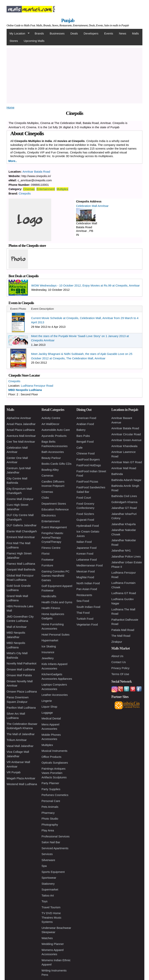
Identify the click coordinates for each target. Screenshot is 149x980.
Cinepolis (25, 193)
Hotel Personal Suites (55, 635)
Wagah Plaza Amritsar (21, 778)
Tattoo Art (48, 895)
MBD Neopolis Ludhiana (25, 390)
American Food (86, 418)
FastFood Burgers (88, 459)
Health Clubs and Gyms (57, 602)
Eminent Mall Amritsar (21, 537)
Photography (50, 825)
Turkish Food (85, 619)
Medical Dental (51, 718)
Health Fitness (51, 608)
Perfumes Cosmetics (55, 795)
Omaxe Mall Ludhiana (21, 669)
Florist (45, 554)
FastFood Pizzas (87, 481)
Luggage (47, 713)
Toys (45, 901)
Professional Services (55, 836)
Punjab (68, 20)
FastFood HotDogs (89, 465)
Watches (47, 938)
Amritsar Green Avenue (126, 440)
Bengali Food (85, 442)
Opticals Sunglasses (55, 763)
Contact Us (119, 662)
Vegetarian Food (87, 624)
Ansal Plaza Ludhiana (21, 430)
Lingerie (47, 701)
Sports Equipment (53, 872)
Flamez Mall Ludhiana (21, 564)
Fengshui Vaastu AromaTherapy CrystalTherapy (52, 537)
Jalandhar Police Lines (126, 556)
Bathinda (117, 474)
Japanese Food (86, 548)
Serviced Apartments (55, 848)
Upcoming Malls (34, 41)
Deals (74, 33)
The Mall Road (121, 636)
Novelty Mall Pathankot (21, 663)
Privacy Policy (120, 668)
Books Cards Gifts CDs (56, 464)
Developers (91, 33)
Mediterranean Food (90, 565)
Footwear (48, 560)
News (123, 33)
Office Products (51, 757)
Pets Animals (50, 807)
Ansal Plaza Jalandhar (21, 424)
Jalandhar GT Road (124, 508)
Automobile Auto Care (56, 430)
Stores (14, 41)
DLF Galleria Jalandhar (22, 525)
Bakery (81, 430)
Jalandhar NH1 (121, 550)
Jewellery (48, 658)
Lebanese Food (87, 560)
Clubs (45, 498)
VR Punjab (14, 772)
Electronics (49, 515)
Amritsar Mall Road (124, 468)
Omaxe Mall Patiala (19, 675)
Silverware (48, 860)
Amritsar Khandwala (124, 446)
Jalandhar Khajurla (123, 524)
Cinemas (29, 189)
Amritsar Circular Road (126, 434)
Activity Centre (51, 418)
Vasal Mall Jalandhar (20, 746)
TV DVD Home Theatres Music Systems (52, 917)
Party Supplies (51, 789)
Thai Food (83, 613)
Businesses (57, 33)
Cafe (80, 448)
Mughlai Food (85, 577)
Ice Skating (49, 646)
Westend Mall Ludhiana (22, 784)
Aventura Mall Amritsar (21, 436)
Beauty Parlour (51, 458)
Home (10, 107)
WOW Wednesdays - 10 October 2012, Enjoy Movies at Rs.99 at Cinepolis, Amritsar (85, 285)
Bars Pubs (83, 436)
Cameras (47, 475)
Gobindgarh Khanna (124, 502)
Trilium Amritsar (17, 740)
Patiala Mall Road (123, 630)
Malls (135, 33)
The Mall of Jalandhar (21, 734)
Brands (39, 33)
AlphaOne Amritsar (19, 418)
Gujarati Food (85, 520)
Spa (44, 866)
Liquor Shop (49, 707)
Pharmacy (48, 813)
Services (47, 854)
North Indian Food (88, 583)
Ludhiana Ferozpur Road (37, 386)
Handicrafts (49, 596)
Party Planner (50, 783)
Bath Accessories (53, 452)
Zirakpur (117, 642)
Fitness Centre (51, 548)
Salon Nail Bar (51, 842)
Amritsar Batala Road (36, 172)
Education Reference (55, 509)
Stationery (48, 884)
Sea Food (83, 601)
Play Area (48, 830)
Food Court (84, 498)
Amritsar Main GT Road (127, 462)
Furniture (47, 565)
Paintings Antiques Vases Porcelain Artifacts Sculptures (54, 773)
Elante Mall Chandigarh (22, 531)
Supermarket (50, 889)
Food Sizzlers (85, 514)
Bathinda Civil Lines (124, 496)
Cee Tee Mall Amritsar (21, 442)
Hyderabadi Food (88, 526)
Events (109, 33)
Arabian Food (85, 424)
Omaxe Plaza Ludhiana (22, 691)
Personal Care (51, 801)
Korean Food (85, 554)
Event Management (54, 527)
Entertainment (45, 189)
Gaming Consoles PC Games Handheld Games (55, 576)
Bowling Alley (50, 470)
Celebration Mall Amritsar (92, 206)
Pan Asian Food (87, 589)
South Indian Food (88, 607)
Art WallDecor (50, 424)
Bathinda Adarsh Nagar (126, 480)
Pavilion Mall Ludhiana (21, 708)
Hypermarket (50, 640)
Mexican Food (86, 571)
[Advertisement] (74, 75)
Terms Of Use (120, 674)
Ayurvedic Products (54, 436)
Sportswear (49, 878)
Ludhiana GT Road (124, 593)
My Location (18, 34)
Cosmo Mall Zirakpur (20, 499)
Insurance (48, 652)
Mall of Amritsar (17, 627)
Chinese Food (85, 453)
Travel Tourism (51, 907)
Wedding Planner (53, 944)
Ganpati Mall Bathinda (21, 569)
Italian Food (84, 542)
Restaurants (84, 595)
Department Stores (54, 504)
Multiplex (62, 189)
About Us (117, 656)
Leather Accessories (55, 695)
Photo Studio (50, 819)
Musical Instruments (54, 751)
